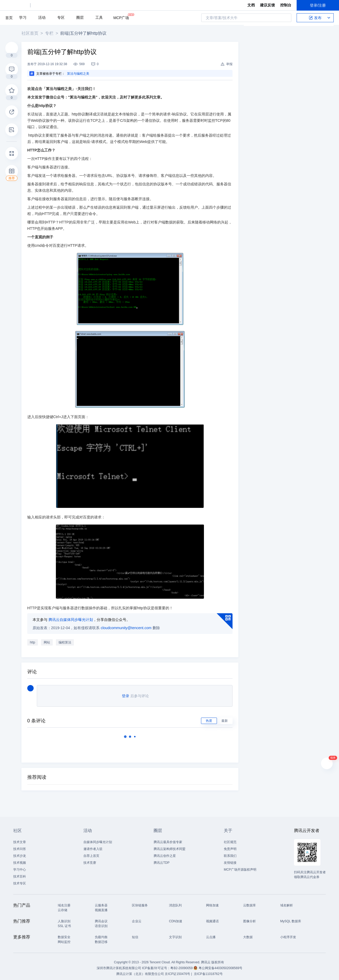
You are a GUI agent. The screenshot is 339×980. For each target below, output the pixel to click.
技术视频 (20, 860)
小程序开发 (288, 934)
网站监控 (64, 939)
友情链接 (230, 860)
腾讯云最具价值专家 (168, 839)
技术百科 (20, 873)
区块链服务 (140, 902)
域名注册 (64, 902)
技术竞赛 (90, 860)
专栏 (51, 33)
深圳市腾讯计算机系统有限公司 (119, 965)
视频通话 (212, 918)
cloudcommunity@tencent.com (128, 625)
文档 (251, 5)
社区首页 (32, 33)
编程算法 (67, 639)
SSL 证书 (64, 923)
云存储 (63, 907)
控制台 (286, 5)
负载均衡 (101, 934)
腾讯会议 (101, 918)
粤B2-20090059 (182, 965)
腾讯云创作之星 (165, 853)
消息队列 (175, 902)
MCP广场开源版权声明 (240, 866)
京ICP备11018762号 (208, 971)
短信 (135, 934)
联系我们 (230, 853)
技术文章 (20, 839)
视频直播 (101, 907)
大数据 (248, 934)
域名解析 (287, 902)
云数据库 (249, 902)
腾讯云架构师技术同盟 (169, 846)
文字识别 (175, 934)
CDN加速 (176, 918)
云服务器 (101, 902)
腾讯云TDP (162, 860)
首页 (9, 18)
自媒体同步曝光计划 (98, 839)
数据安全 (64, 934)
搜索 (286, 18)
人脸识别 (64, 918)
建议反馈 (267, 5)
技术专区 (20, 880)
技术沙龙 (20, 853)
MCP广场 (121, 17)
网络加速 (212, 902)
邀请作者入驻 (93, 846)
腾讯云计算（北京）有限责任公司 (140, 971)
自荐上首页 (91, 853)
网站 (49, 639)
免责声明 (230, 846)
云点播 (211, 934)
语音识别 (101, 923)
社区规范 (230, 839)
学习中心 (20, 866)
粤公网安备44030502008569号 (220, 965)
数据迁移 (101, 939)
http (34, 639)
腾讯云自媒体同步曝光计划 (73, 616)
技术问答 (20, 846)
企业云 (137, 918)
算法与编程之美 (80, 74)
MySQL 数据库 (291, 918)
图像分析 (249, 918)
